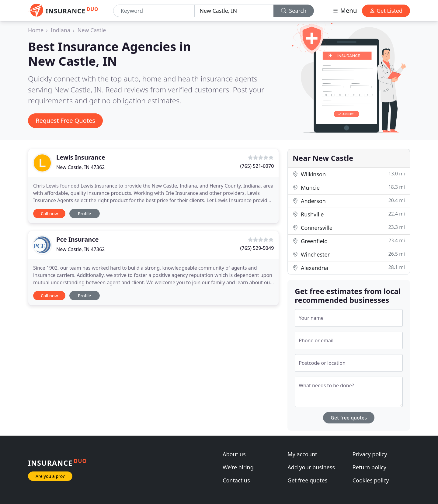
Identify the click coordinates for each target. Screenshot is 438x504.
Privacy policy (370, 454)
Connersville (349, 228)
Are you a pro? (50, 476)
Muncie (349, 187)
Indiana (61, 30)
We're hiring (238, 467)
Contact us (236, 480)
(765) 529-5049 (257, 248)
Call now (49, 214)
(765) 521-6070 (257, 166)
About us (234, 454)
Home (36, 30)
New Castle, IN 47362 (80, 167)
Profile (84, 214)
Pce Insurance (77, 239)
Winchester (349, 254)
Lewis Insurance (81, 157)
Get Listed (386, 11)
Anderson (349, 201)
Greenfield (349, 241)
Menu (345, 10)
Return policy (369, 467)
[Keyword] (154, 11)
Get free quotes (349, 418)
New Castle (92, 30)
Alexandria (349, 268)
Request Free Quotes (65, 121)
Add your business (311, 467)
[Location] (234, 11)
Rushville (349, 214)
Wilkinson (349, 174)
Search (294, 11)
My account (302, 454)
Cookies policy (371, 480)
